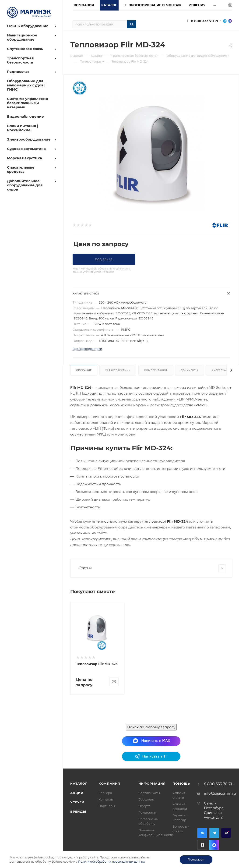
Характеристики (118, 370)
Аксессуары (221, 370)
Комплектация (156, 370)
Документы (190, 370)
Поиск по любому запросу (151, 831)
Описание (84, 370)
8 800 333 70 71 (205, 21)
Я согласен (196, 859)
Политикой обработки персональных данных (111, 862)
